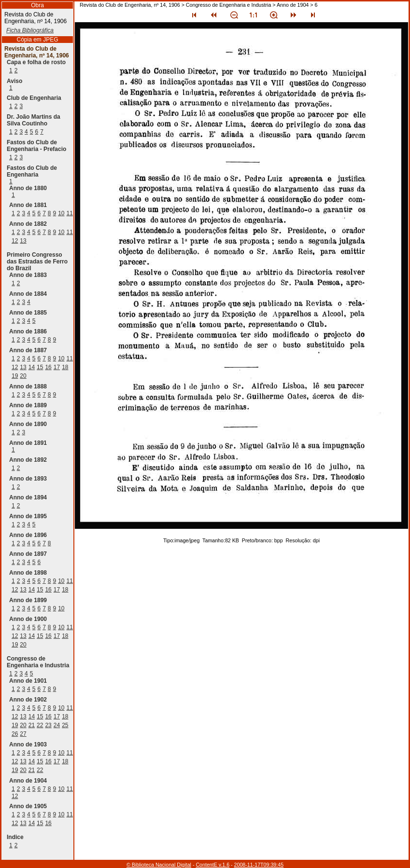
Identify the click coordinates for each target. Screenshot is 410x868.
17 (57, 367)
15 (40, 367)
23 (48, 725)
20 (23, 376)
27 (23, 734)
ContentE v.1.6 (212, 865)
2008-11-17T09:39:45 (259, 865)
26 (15, 734)
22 (40, 725)
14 (32, 367)
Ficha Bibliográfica (30, 30)
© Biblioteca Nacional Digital (159, 865)
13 (23, 241)
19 (15, 376)
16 (48, 367)
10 (61, 213)
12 (15, 241)
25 (65, 725)
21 (32, 725)
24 (57, 725)
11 (70, 213)
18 (65, 367)
